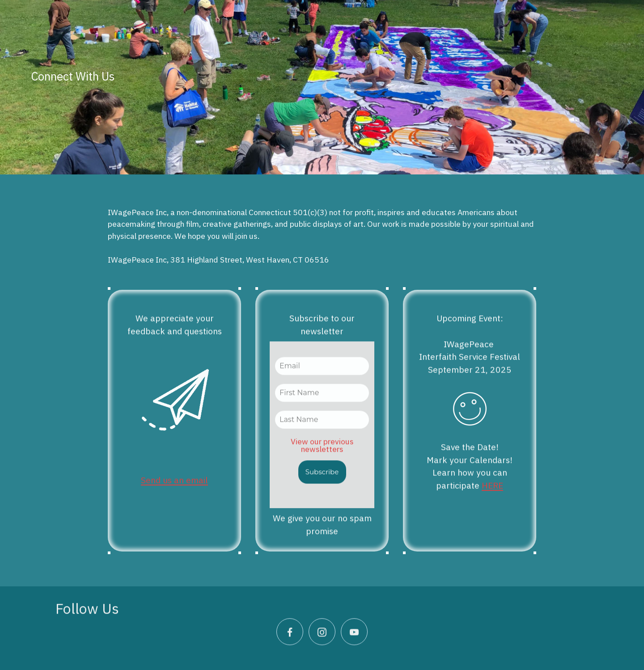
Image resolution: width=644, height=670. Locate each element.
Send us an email (174, 490)
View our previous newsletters (322, 455)
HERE (492, 495)
